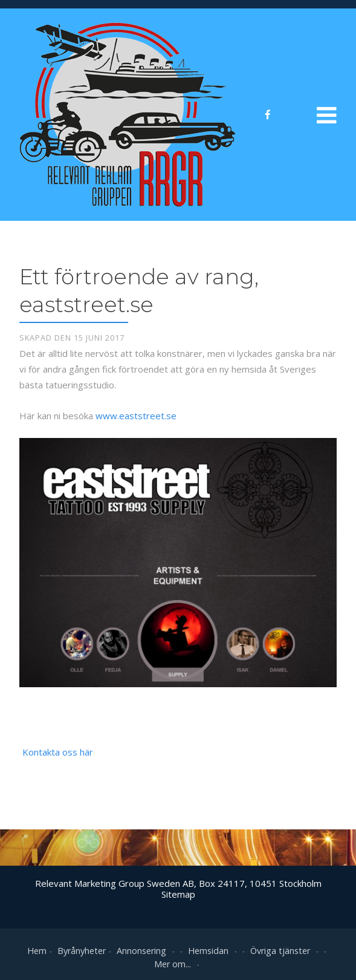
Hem (37, 951)
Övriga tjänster (286, 951)
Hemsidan (214, 951)
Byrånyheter (82, 951)
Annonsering (147, 951)
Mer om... (178, 964)
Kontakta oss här (58, 752)
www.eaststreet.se (136, 416)
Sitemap (178, 894)
